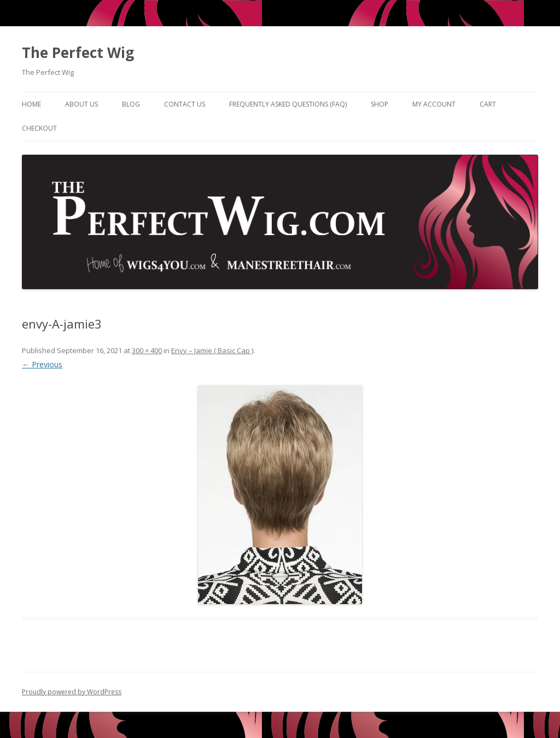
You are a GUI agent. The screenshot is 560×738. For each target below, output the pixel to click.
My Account (434, 104)
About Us (81, 104)
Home (31, 104)
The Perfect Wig (78, 52)
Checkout (39, 128)
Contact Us (185, 104)
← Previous (42, 364)
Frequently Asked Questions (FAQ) (288, 104)
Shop (380, 104)
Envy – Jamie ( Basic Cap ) (212, 350)
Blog (131, 104)
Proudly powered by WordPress (72, 692)
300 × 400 (147, 350)
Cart (488, 104)
